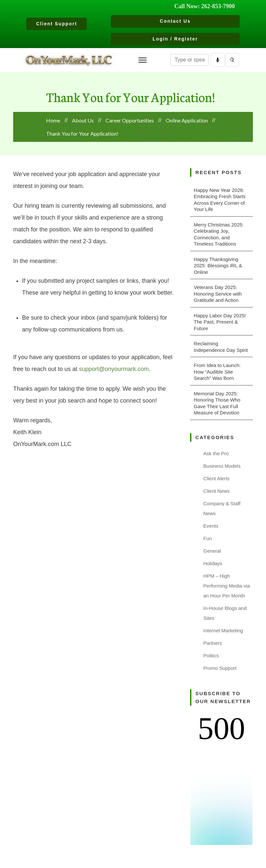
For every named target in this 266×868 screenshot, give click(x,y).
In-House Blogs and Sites (225, 613)
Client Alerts (216, 478)
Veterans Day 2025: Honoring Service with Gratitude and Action (218, 294)
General (212, 551)
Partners (213, 643)
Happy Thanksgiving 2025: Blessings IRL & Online (218, 266)
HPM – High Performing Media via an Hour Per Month (227, 586)
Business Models (222, 466)
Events (211, 526)
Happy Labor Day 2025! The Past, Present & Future (220, 322)
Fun (207, 538)
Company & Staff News (222, 508)
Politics (211, 656)
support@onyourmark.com (114, 369)
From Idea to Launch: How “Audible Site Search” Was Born (217, 372)
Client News (216, 491)
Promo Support (220, 668)
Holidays (213, 563)
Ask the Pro (216, 453)
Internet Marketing (223, 631)
